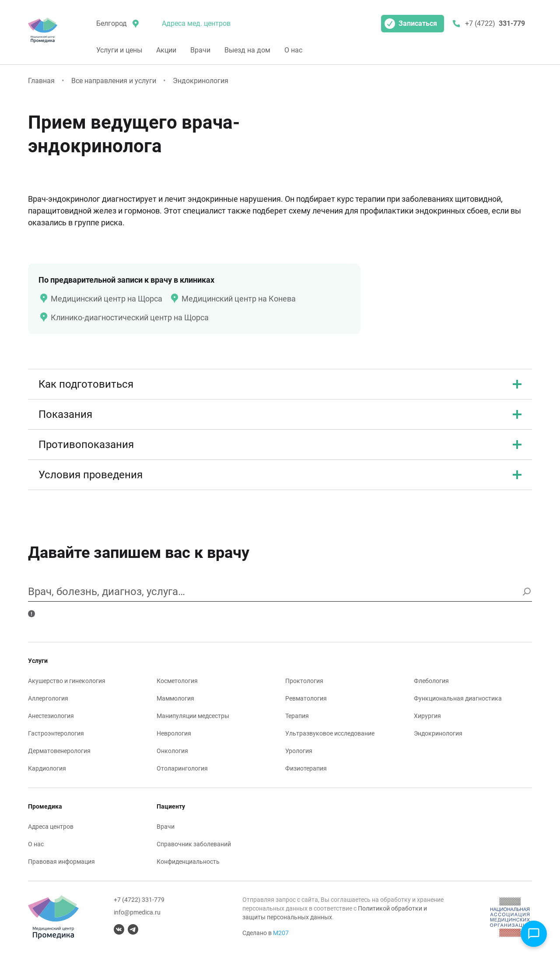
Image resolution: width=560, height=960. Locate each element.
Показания (280, 414)
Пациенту (171, 806)
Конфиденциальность (188, 862)
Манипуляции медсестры (193, 716)
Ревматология (306, 698)
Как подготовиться (280, 384)
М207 (281, 933)
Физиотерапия (306, 768)
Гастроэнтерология (56, 733)
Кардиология (47, 768)
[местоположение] (117, 24)
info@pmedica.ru (137, 912)
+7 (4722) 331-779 (139, 900)
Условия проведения (280, 475)
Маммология (175, 698)
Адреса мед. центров (196, 23)
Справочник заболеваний (194, 844)
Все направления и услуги (114, 81)
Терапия (297, 716)
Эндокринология (201, 81)
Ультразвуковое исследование (330, 733)
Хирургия (427, 716)
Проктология (304, 681)
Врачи (200, 50)
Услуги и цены (119, 50)
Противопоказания (280, 445)
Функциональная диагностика (458, 698)
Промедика (45, 806)
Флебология (431, 681)
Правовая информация (61, 862)
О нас (293, 50)
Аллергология (48, 698)
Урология (299, 751)
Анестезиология (51, 716)
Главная (41, 81)
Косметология (177, 681)
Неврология (174, 733)
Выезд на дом (247, 50)
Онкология (172, 751)
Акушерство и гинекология (67, 681)
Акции (166, 50)
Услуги (38, 661)
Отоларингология (182, 768)
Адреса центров (51, 827)
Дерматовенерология (59, 751)
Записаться (411, 24)
